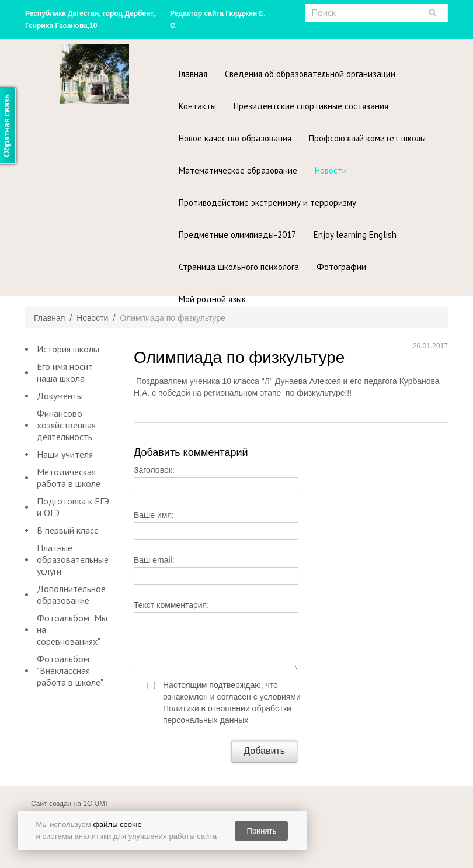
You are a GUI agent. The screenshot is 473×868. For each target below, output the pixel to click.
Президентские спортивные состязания (311, 106)
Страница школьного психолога (239, 267)
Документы (60, 396)
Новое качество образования (235, 138)
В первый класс (67, 530)
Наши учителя (65, 454)
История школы (68, 349)
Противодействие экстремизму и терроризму (267, 203)
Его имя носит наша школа (65, 372)
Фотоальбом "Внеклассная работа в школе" (70, 670)
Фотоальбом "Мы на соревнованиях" (72, 630)
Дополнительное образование (71, 594)
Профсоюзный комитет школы (367, 138)
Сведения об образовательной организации (310, 74)
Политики (181, 708)
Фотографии (341, 267)
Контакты (197, 106)
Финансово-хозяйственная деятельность (66, 425)
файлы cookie (117, 824)
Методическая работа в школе (69, 478)
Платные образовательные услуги (73, 559)
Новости (331, 170)
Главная (193, 74)
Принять (262, 831)
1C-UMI (95, 804)
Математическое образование (238, 170)
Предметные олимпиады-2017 (237, 235)
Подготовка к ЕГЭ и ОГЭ (73, 507)
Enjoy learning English (355, 235)
